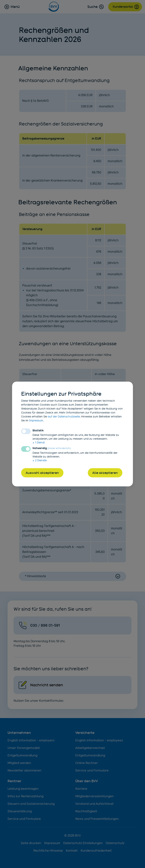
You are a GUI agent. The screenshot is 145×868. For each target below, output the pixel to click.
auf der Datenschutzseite (64, 417)
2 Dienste (40, 460)
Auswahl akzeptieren (42, 473)
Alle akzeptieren (105, 473)
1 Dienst (39, 442)
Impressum (36, 420)
